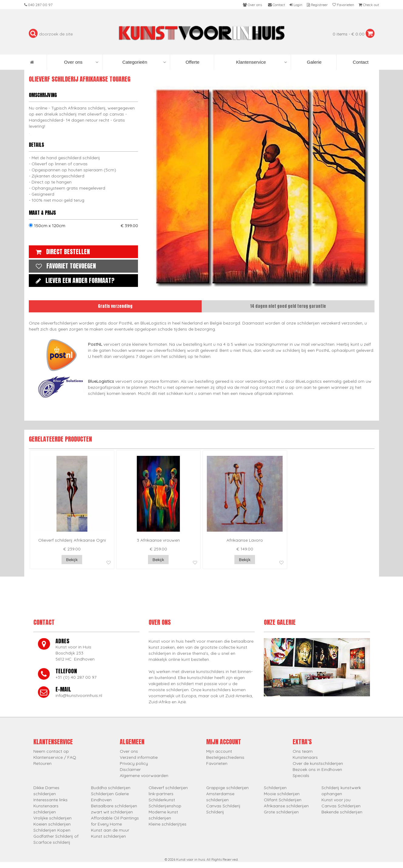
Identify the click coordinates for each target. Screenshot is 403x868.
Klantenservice (261, 62)
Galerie (314, 62)
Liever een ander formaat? (74, 280)
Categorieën (144, 62)
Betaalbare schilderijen (114, 806)
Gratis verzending (115, 306)
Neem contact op (51, 751)
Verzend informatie (139, 757)
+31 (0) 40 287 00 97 (76, 677)
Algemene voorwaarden (144, 775)
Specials (301, 775)
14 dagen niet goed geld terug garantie (288, 306)
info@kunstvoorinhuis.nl (79, 695)
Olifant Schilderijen (283, 800)
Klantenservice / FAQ (55, 757)
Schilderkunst (162, 800)
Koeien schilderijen (52, 824)
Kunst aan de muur (110, 830)
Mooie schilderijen (282, 794)
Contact (360, 62)
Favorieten (217, 763)
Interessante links (50, 800)
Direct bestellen (61, 252)
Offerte (192, 62)
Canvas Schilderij (223, 806)
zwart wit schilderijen (112, 812)
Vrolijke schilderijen (52, 818)
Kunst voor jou (336, 800)
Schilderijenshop (165, 806)
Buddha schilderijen (111, 788)
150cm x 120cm (83, 226)
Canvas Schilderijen (341, 806)
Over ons (81, 62)
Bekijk (72, 560)
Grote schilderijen (281, 812)
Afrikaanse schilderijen (286, 806)
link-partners (161, 794)
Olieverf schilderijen (168, 788)
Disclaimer (130, 769)
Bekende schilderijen (342, 812)
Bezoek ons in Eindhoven (317, 769)
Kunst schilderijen (108, 836)
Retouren (42, 763)
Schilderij (215, 812)
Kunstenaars (305, 757)
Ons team (303, 751)
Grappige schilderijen (227, 788)
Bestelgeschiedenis (225, 757)
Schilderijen (275, 788)
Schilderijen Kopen (52, 830)
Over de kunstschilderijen (318, 763)
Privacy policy (134, 763)
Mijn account (219, 751)
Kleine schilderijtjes (168, 824)
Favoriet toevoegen (64, 266)
